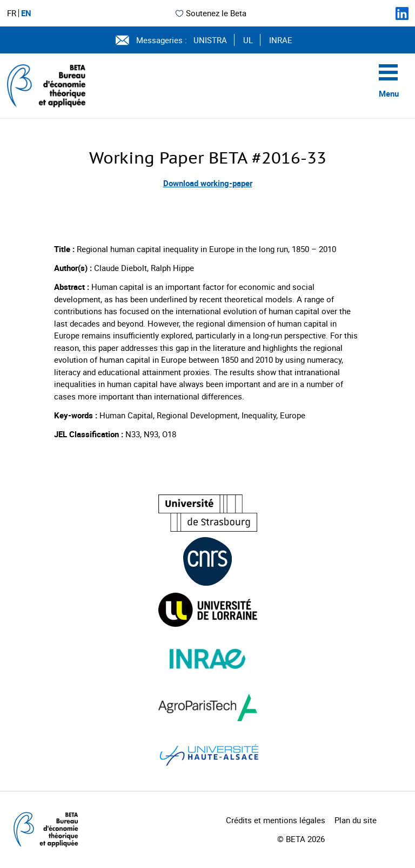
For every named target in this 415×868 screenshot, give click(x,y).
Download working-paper (208, 183)
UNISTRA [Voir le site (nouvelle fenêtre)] (210, 40)
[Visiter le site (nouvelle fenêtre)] (208, 513)
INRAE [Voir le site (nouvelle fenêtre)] (281, 40)
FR (12, 13)
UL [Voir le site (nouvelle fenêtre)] (248, 40)
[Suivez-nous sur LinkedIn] (402, 13)
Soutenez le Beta (210, 13)
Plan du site (356, 820)
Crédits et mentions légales (276, 820)
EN (26, 13)
